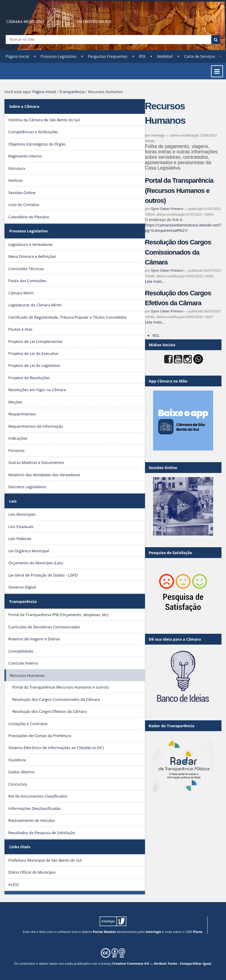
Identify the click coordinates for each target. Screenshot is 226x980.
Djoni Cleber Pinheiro (167, 209)
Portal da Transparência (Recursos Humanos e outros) (179, 190)
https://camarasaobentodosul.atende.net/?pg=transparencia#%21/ (183, 228)
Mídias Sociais (162, 345)
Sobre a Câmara (24, 106)
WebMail (165, 56)
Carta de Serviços (200, 56)
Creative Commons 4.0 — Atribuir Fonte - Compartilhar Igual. (162, 963)
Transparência (72, 92)
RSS (142, 56)
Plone (198, 932)
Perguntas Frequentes (108, 56)
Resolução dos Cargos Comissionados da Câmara (178, 252)
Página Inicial (17, 56)
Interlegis (153, 932)
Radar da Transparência (172, 726)
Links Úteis (20, 847)
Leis (13, 501)
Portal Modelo (104, 932)
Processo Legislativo (59, 56)
